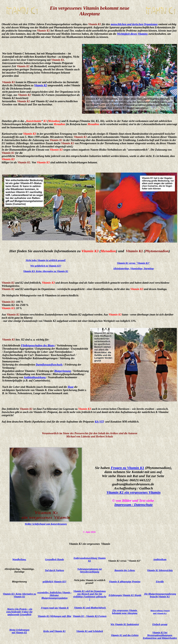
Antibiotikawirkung (35, 377)
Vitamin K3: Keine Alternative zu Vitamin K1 (46, 271)
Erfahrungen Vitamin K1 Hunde (125, 595)
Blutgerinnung (63, 371)
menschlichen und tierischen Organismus (134, 24)
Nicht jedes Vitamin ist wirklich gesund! (46, 260)
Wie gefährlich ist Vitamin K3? (46, 266)
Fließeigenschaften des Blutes (38, 346)
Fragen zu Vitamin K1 (127, 468)
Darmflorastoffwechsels (49, 365)
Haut (71, 387)
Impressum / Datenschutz (133, 505)
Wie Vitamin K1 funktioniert (125, 624)
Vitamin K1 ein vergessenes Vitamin (133, 492)
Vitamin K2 (41, 85)
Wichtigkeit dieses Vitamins (132, 34)
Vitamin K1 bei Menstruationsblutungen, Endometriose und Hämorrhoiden (160, 635)
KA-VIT (99, 422)
